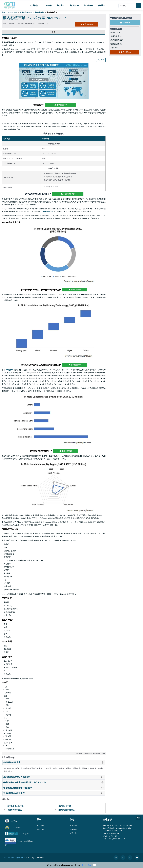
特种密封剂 (39, 12)
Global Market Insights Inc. (14, 857)
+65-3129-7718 (113, 836)
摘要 (53, 32)
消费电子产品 (48, 212)
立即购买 (125, 23)
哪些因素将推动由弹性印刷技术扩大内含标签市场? (54, 782)
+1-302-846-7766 (113, 833)
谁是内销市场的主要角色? (54, 793)
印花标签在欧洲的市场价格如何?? (54, 788)
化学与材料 (13, 12)
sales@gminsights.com (116, 839)
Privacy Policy (86, 865)
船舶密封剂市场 (65, 806)
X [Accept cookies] (95, 865)
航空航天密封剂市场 (15, 806)
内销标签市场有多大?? (54, 762)
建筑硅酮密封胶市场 (66, 810)
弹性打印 (9, 370)
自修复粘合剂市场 (15, 810)
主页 (4, 12)
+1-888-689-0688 (116, 831)
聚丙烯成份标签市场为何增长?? (54, 777)
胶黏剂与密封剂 (26, 12)
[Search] (139, 6)
